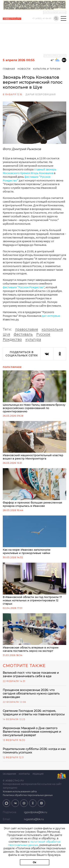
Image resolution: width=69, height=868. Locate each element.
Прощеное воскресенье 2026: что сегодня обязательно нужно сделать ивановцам (31, 693)
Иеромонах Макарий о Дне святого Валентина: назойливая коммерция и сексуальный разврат (32, 732)
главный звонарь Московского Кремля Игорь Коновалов (30, 171)
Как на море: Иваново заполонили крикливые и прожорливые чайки (34, 535)
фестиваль (23, 334)
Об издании (9, 774)
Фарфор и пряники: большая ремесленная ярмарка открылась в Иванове (34, 488)
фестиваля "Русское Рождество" (24, 287)
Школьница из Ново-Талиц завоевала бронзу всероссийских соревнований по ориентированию (34, 392)
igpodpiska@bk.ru (36, 812)
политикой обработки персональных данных (34, 843)
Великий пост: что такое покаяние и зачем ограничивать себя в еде (31, 674)
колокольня (52, 329)
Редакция (38, 774)
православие (27, 329)
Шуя (6, 334)
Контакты (24, 774)
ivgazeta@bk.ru (34, 819)
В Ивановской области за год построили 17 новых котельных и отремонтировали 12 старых (34, 584)
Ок (35, 862)
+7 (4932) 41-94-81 (42, 19)
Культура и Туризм (47, 69)
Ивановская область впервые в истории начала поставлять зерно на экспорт (34, 633)
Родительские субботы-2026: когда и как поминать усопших (34, 751)
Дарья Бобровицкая (41, 94)
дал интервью (51, 316)
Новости (24, 69)
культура (33, 339)
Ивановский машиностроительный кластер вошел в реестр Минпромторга (34, 441)
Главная (9, 69)
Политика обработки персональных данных (28, 795)
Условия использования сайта (20, 791)
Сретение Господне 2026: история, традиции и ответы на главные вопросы (34, 713)
